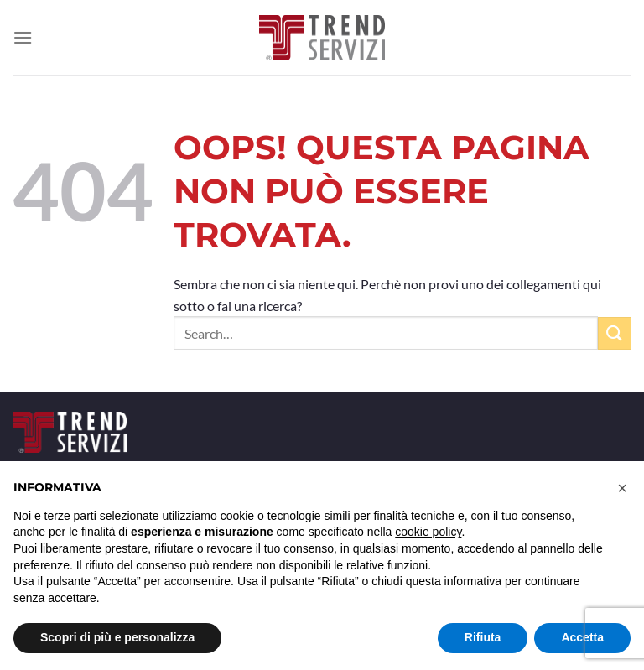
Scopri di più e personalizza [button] (117, 637)
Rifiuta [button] (483, 637)
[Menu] (23, 37)
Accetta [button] (582, 637)
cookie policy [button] (428, 532)
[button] (622, 488)
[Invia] (615, 333)
